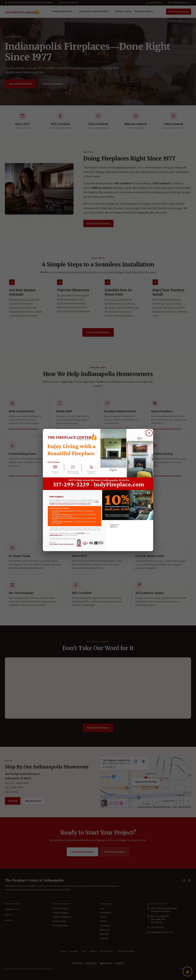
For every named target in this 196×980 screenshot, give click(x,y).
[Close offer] (149, 433)
